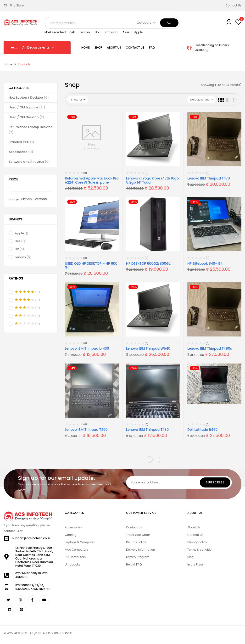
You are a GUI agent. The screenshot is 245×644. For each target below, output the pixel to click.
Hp (97, 32)
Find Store (14, 5)
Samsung (111, 32)
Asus (126, 32)
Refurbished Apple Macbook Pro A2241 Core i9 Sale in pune (92, 180)
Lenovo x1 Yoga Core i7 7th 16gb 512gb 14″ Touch (152, 180)
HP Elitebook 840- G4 (205, 263)
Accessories (21, 152)
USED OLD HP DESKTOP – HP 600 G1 (91, 266)
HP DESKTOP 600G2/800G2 (148, 263)
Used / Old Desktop (26, 117)
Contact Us (234, 5)
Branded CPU (21, 142)
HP (20, 249)
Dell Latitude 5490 (202, 430)
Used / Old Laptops (27, 107)
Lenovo (85, 32)
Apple (138, 32)
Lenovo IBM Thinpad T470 (209, 178)
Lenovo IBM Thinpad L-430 (87, 348)
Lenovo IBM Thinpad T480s (210, 348)
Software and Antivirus (29, 162)
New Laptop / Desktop (29, 98)
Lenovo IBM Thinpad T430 (147, 430)
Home (8, 64)
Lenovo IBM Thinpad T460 (86, 430)
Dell (72, 32)
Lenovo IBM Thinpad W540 (148, 348)
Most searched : (56, 32)
